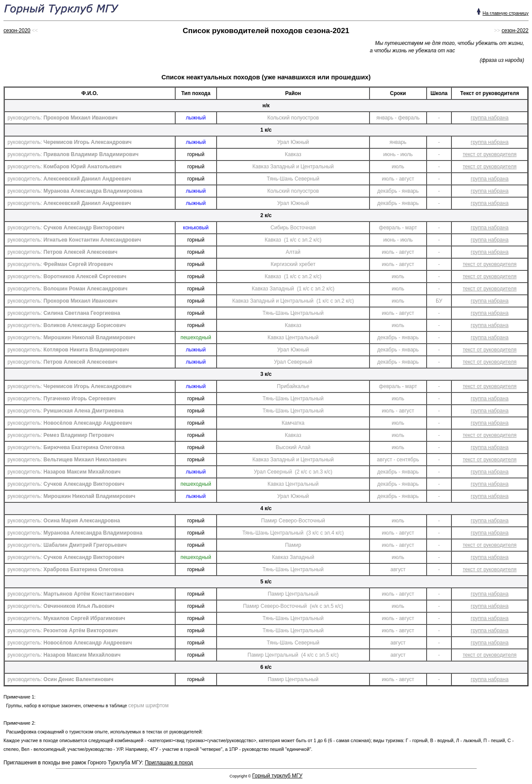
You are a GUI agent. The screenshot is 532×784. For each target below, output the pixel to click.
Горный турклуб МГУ (277, 776)
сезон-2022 (515, 31)
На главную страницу (505, 13)
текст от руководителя (490, 154)
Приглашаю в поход (169, 763)
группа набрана (490, 118)
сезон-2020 (17, 31)
